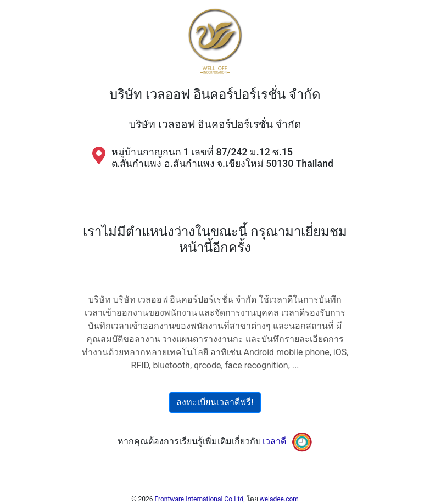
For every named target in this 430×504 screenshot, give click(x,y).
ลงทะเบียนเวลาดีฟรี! (215, 402)
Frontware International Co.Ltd (199, 499)
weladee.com (279, 499)
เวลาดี (274, 441)
